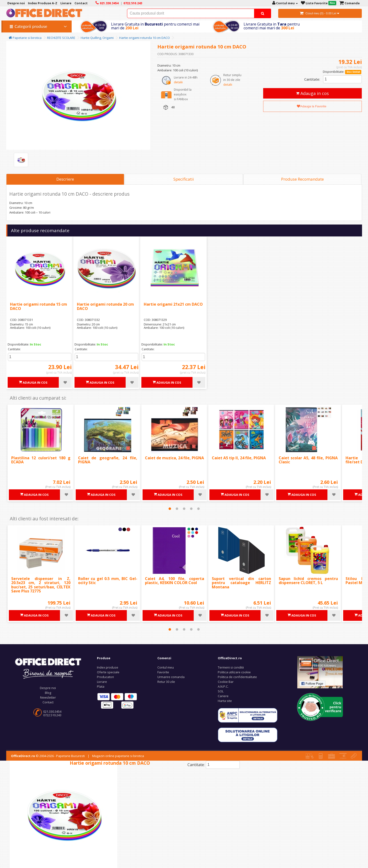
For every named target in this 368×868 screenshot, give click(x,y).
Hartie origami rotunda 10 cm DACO (144, 38)
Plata (101, 686)
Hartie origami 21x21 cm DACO (173, 304)
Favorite (163, 672)
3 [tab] (184, 509)
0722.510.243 (52, 715)
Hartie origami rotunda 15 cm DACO (39, 306)
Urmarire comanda (171, 677)
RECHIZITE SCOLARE (61, 38)
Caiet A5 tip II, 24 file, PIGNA (239, 458)
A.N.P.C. (223, 686)
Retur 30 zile (166, 682)
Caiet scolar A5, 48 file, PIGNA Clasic (308, 460)
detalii (178, 82)
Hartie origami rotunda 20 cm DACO (105, 306)
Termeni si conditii (231, 667)
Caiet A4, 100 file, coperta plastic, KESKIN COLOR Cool (175, 581)
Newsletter (48, 697)
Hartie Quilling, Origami (97, 38)
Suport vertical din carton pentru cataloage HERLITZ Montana (241, 583)
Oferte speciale (108, 672)
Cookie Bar (226, 682)
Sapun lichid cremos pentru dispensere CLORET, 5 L (308, 581)
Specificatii (184, 179)
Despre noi (48, 688)
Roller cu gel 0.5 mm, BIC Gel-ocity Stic (108, 581)
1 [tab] (170, 509)
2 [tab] (177, 509)
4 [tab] (191, 509)
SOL (221, 691)
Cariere (223, 696)
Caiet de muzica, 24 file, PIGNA (174, 458)
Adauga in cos (312, 93)
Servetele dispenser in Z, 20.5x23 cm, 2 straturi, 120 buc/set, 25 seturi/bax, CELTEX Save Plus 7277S (41, 585)
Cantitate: (312, 79)
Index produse (108, 667)
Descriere (65, 179)
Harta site (225, 701)
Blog (48, 693)
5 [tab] (198, 509)
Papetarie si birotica (25, 38)
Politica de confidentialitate (237, 677)
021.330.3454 (52, 711)
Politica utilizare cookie (234, 672)
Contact (48, 702)
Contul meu (166, 667)
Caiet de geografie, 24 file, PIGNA (108, 460)
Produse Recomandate (302, 179)
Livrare (102, 682)
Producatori (105, 677)
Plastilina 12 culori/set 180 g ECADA (41, 460)
